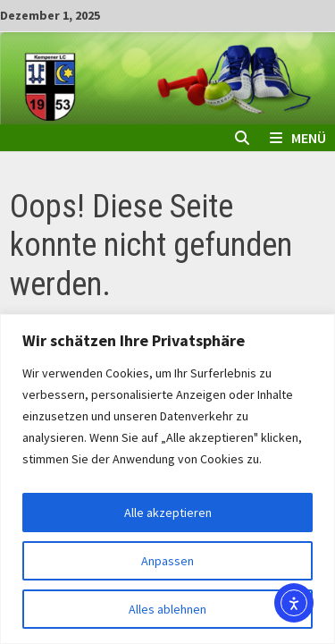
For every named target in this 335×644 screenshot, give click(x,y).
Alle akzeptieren (168, 513)
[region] (167, 479)
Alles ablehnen (167, 609)
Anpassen (167, 561)
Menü (298, 138)
